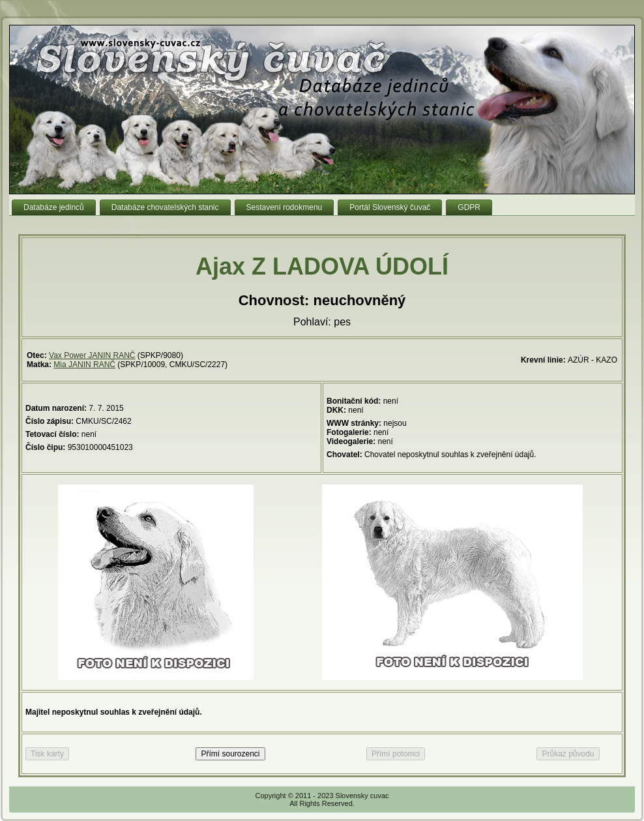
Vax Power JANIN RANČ (92, 355)
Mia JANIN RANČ (84, 365)
